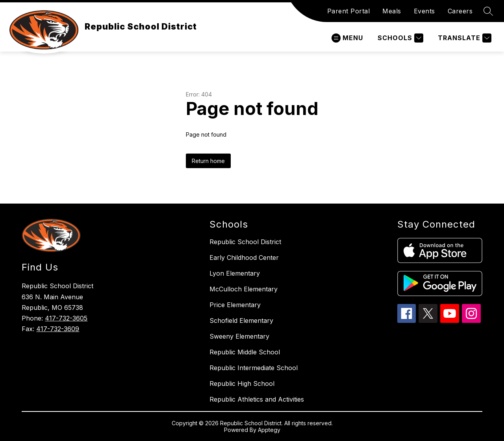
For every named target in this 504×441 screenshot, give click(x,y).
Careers (460, 11)
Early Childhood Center (244, 258)
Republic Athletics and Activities (257, 399)
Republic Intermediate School (254, 368)
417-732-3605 (66, 318)
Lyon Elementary (235, 273)
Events (424, 11)
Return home (208, 161)
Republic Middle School (245, 352)
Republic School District (245, 242)
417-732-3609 (58, 329)
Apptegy (269, 430)
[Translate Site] (464, 38)
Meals (392, 11)
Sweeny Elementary (239, 336)
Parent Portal (349, 11)
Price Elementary (235, 305)
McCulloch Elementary (244, 289)
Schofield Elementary (241, 321)
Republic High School (242, 384)
